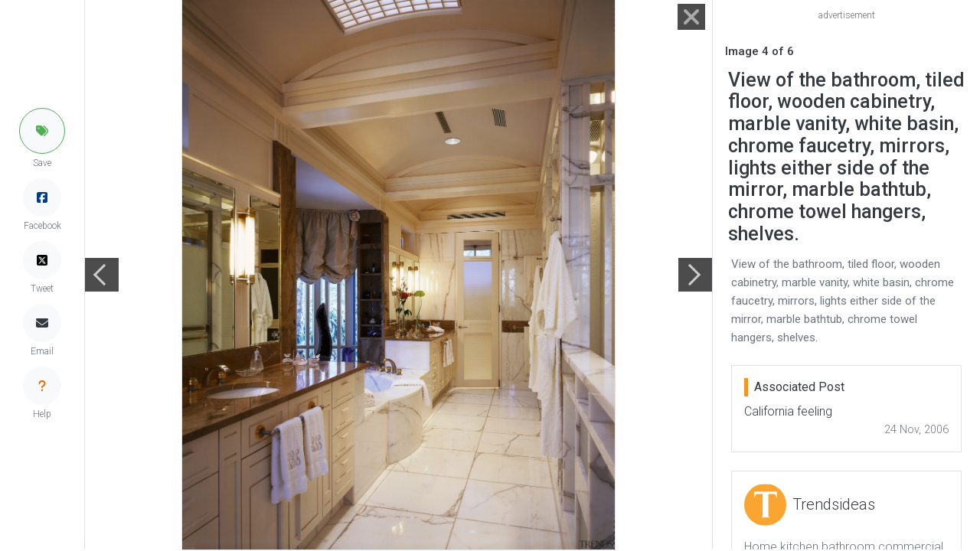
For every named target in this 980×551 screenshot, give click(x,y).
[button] (42, 131)
